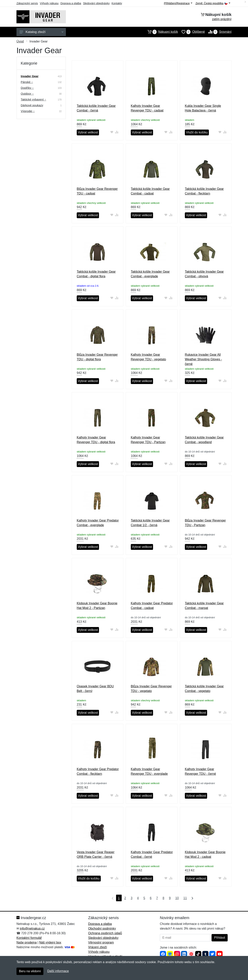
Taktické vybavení (33, 99)
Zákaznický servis (27, 3)
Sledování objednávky (96, 3)
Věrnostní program (101, 942)
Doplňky (27, 88)
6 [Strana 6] (151, 898)
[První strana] (112, 898)
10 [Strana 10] (177, 898)
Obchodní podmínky (102, 929)
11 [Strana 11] (185, 898)
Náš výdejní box (50, 942)
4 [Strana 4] (138, 898)
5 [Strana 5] (144, 898)
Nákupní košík (161, 32)
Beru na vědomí (30, 971)
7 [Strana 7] (157, 898)
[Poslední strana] (191, 898)
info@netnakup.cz (32, 929)
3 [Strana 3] (131, 898)
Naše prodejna (27, 942)
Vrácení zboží (98, 947)
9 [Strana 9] (170, 898)
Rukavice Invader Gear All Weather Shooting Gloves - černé (203, 359)
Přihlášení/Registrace (178, 3)
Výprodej (28, 111)
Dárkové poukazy (32, 105)
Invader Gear (30, 76)
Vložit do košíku (197, 132)
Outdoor (27, 94)
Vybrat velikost (88, 132)
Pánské (27, 82)
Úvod (20, 41)
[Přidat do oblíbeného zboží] (112, 132)
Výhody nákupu (49, 3)
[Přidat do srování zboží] (117, 132)
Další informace (58, 971)
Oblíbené (191, 32)
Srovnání (218, 32)
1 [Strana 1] (119, 898)
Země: (213, 3)
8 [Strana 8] (163, 898)
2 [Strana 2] (125, 898)
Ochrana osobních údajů (105, 933)
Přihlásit (220, 938)
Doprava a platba (71, 3)
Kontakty (117, 3)
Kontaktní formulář (29, 938)
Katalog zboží (41, 32)
